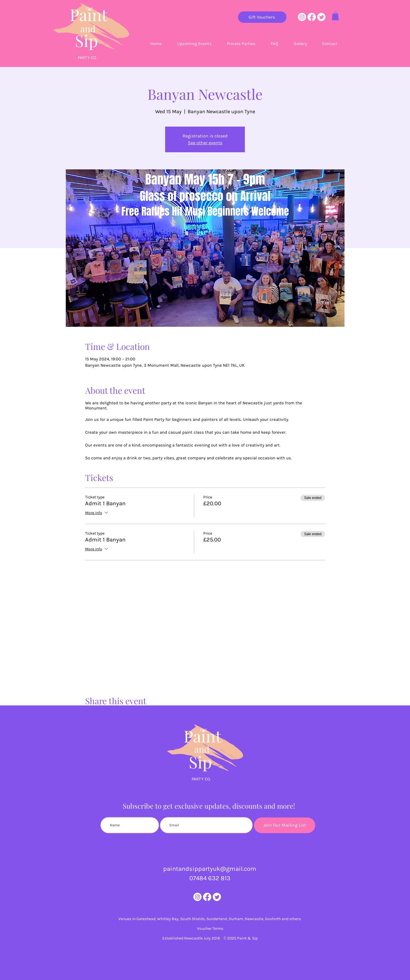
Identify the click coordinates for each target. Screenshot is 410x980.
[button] (335, 16)
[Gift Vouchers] (262, 17)
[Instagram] (302, 17)
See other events (205, 143)
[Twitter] (321, 17)
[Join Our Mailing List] (285, 825)
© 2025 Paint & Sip (241, 938)
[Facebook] (312, 17)
